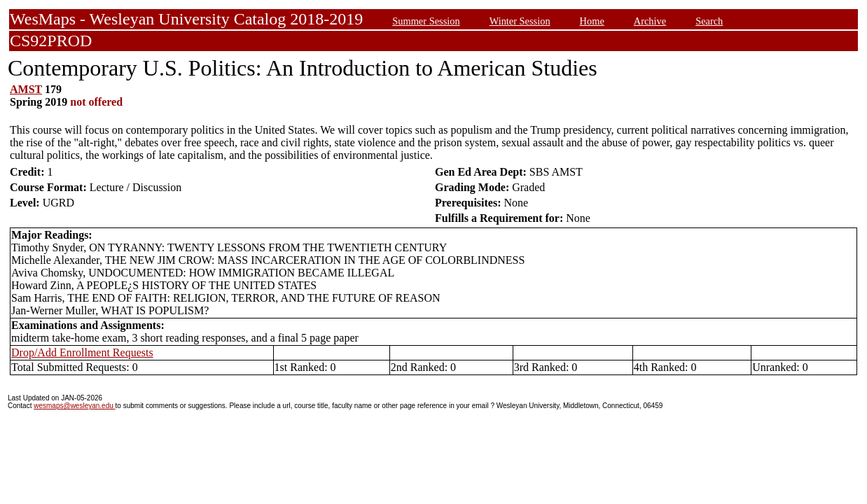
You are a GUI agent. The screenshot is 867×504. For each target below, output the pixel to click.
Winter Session (520, 21)
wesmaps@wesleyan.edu (74, 406)
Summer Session (426, 21)
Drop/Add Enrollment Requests (82, 352)
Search (709, 21)
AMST (26, 89)
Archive (650, 21)
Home (592, 21)
